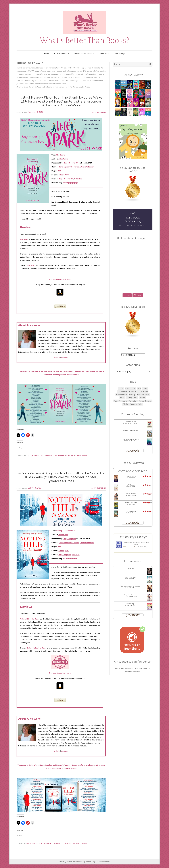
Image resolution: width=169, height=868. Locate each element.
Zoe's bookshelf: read (133, 471)
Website (57, 357)
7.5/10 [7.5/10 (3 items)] (121, 388)
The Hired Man (131, 511)
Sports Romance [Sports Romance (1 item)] (145, 401)
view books (147, 549)
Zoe (124, 543)
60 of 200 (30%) (143, 547)
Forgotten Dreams (130, 595)
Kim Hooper (132, 504)
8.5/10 (29, 456)
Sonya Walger (132, 486)
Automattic (105, 862)
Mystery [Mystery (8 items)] (142, 398)
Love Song (130, 604)
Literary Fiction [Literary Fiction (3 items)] (132, 398)
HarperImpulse (70, 539)
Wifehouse (131, 485)
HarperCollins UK (71, 163)
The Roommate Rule (130, 430)
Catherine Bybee (131, 441)
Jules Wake (63, 159)
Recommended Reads (83, 53)
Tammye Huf (132, 478)
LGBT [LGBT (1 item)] (122, 398)
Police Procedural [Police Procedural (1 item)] (120, 401)
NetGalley (78, 179)
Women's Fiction (87, 167)
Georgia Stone (131, 432)
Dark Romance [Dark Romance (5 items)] (122, 395)
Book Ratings (120, 53)
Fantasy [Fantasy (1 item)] (132, 395)
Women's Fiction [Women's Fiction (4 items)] (136, 404)
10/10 (29, 844)
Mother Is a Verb (131, 503)
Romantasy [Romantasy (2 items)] (133, 401)
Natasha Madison (132, 495)
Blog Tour (36, 456)
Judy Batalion (131, 588)
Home (46, 53)
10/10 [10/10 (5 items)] (145, 388)
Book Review (47, 456)
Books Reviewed (60, 53)
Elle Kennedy (131, 605)
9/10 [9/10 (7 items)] (139, 388)
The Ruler (130, 568)
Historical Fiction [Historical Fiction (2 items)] (143, 395)
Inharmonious (131, 476)
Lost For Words (130, 422)
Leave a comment (99, 112)
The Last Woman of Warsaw (130, 586)
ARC (67, 175)
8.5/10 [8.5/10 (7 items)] (128, 388)
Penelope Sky (131, 570)
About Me (103, 53)
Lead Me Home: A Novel (130, 439)
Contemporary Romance (69, 167)
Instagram (65, 357)
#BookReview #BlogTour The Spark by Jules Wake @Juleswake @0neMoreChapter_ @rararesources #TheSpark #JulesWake (61, 101)
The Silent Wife (130, 577)
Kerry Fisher (131, 579)
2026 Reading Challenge (133, 537)
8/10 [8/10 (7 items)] (134, 388)
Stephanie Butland (131, 423)
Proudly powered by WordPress (71, 862)
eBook (61, 175)
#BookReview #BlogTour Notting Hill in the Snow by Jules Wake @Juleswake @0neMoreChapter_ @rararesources (61, 477)
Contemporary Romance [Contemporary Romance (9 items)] (127, 391)
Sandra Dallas (132, 513)
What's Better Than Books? (84, 40)
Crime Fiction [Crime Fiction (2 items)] (143, 391)
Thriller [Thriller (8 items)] (126, 404)
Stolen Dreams (131, 494)
